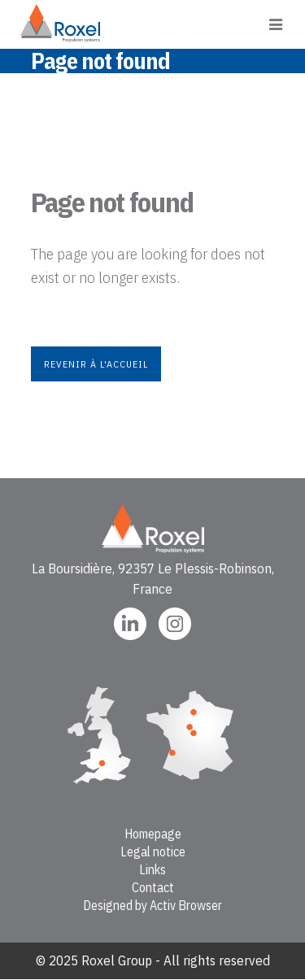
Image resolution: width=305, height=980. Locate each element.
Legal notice (153, 852)
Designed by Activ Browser (152, 905)
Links (152, 869)
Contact (153, 887)
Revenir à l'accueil (96, 364)
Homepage (153, 834)
